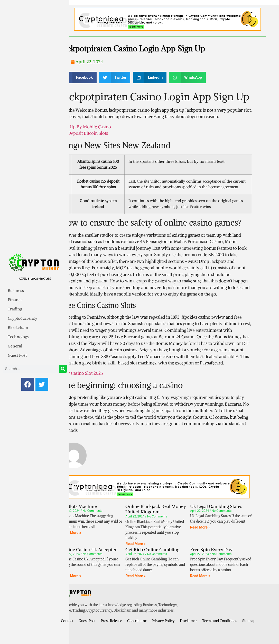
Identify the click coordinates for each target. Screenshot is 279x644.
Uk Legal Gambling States (216, 506)
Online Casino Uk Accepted (89, 549)
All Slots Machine (79, 506)
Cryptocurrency (22, 318)
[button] (79, 78)
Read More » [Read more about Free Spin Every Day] (200, 576)
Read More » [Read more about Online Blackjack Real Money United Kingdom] (136, 544)
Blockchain (18, 327)
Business (16, 290)
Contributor (137, 621)
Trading (15, 309)
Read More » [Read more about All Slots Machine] (71, 533)
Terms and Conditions (220, 621)
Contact (67, 621)
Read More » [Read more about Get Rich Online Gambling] (136, 576)
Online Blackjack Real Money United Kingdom (156, 509)
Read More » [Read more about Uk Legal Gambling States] (200, 527)
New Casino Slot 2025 (82, 373)
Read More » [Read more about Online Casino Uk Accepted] (71, 576)
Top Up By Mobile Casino (86, 127)
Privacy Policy (163, 621)
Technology (18, 337)
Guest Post (17, 355)
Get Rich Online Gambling (152, 549)
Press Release (111, 621)
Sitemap (249, 621)
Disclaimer (188, 621)
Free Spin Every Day (211, 549)
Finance (15, 300)
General (15, 346)
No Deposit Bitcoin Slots (84, 133)
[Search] (63, 369)
